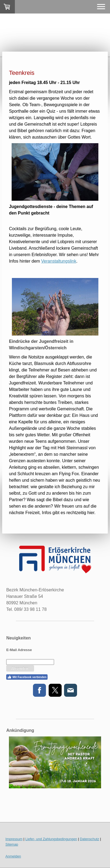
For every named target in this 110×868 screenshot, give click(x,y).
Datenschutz (90, 839)
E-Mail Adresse (19, 650)
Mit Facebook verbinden (27, 677)
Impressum (14, 839)
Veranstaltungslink (59, 261)
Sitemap (12, 844)
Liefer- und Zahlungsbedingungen (51, 839)
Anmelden (13, 856)
